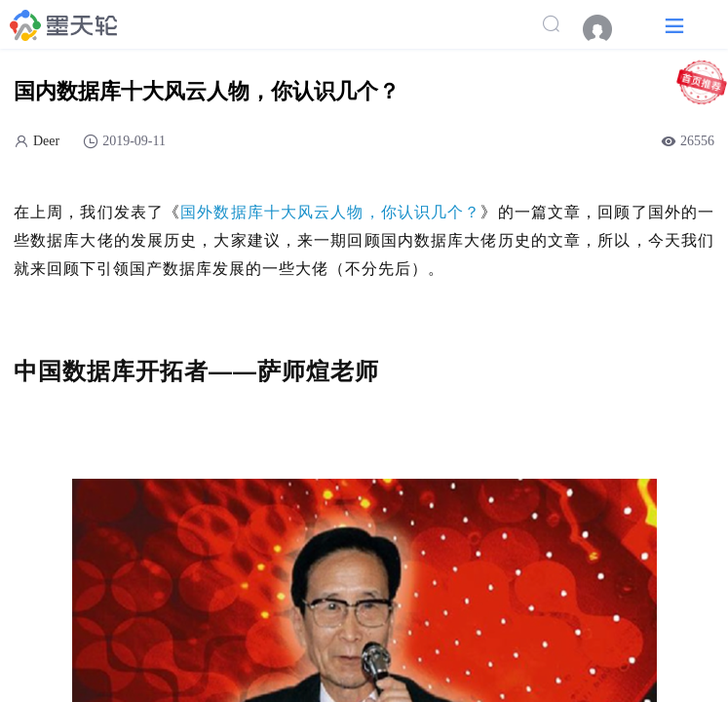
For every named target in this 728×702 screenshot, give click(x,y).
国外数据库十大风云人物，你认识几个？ (330, 212)
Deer (46, 141)
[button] (674, 25)
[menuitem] (607, 29)
